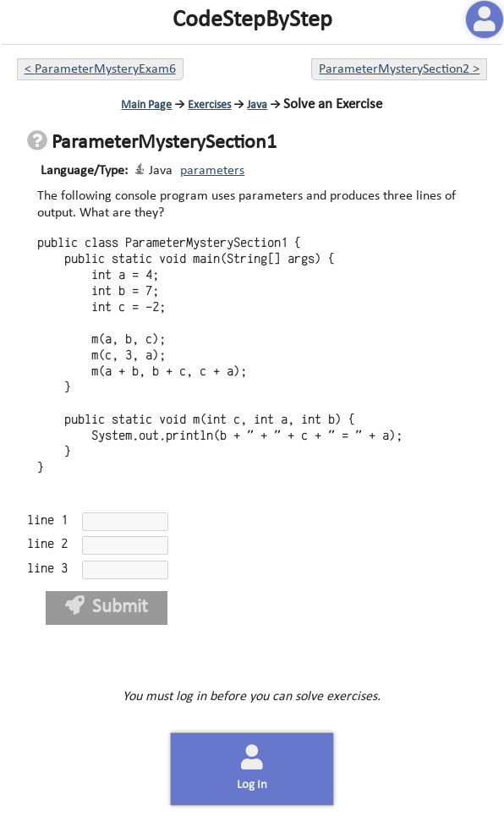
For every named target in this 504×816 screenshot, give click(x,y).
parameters (212, 171)
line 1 (47, 520)
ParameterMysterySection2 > (399, 69)
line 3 (47, 569)
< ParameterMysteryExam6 (100, 69)
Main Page (146, 105)
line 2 (47, 544)
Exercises (209, 105)
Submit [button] (107, 607)
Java (257, 105)
